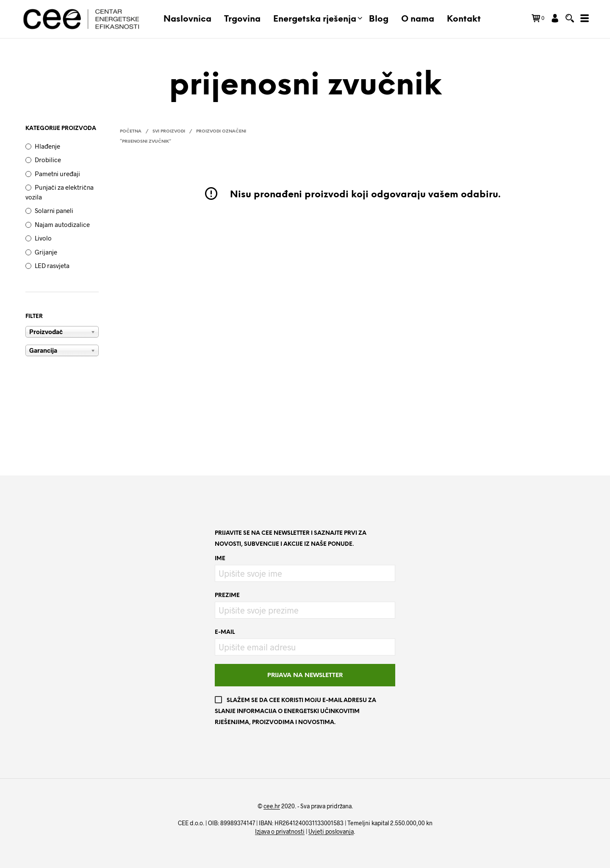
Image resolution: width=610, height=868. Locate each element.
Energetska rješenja (315, 19)
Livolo (43, 238)
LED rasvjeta (52, 265)
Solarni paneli (54, 210)
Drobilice (48, 160)
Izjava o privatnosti (280, 832)
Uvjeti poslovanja (331, 832)
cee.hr (272, 806)
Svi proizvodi (169, 131)
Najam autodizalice (62, 224)
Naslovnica (187, 19)
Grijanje (46, 252)
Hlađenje (47, 146)
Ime (220, 559)
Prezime (227, 596)
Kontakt (464, 19)
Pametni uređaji (57, 174)
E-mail (225, 632)
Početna (131, 131)
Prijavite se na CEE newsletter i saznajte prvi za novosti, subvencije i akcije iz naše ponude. (291, 539)
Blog (379, 19)
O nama (418, 19)
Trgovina (242, 19)
